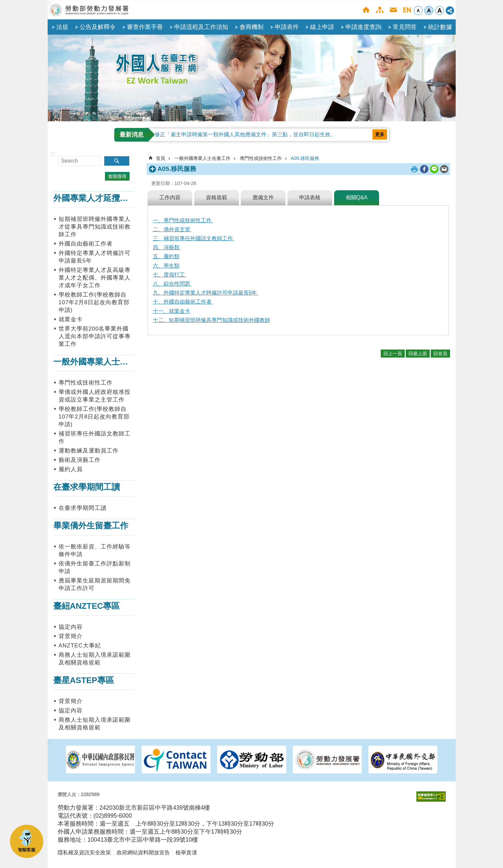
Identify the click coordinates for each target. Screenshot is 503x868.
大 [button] (440, 10)
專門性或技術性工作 (86, 383)
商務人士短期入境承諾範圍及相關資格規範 (95, 659)
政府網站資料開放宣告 (143, 853)
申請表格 (310, 197)
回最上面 (418, 354)
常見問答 (405, 27)
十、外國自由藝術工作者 (183, 302)
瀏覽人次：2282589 (79, 794)
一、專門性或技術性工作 (183, 220)
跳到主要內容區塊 (3, 3)
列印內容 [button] (414, 169)
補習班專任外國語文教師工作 (95, 437)
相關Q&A (357, 197)
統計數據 (440, 27)
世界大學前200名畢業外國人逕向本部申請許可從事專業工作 (95, 336)
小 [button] (418, 10)
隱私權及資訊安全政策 (84, 853)
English (407, 10)
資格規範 (217, 197)
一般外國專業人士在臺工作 (103, 362)
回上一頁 (393, 354)
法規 (62, 27)
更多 (380, 134)
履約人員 (71, 469)
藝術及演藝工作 (80, 460)
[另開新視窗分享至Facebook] (424, 169)
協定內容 (71, 627)
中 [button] (429, 10)
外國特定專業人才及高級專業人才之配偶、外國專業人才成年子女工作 (95, 278)
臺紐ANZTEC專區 (87, 606)
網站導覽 (380, 10)
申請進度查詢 (363, 27)
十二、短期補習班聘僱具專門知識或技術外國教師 (212, 320)
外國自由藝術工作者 (86, 244)
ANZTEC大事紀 (80, 646)
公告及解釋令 (98, 27)
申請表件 (287, 27)
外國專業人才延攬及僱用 (99, 198)
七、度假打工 (170, 275)
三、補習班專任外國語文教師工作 (194, 238)
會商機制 (251, 27)
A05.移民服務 (305, 158)
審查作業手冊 (145, 27)
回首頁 (440, 354)
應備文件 (263, 197)
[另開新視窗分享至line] (434, 169)
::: (50, 3)
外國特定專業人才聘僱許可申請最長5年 (95, 257)
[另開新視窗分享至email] (444, 169)
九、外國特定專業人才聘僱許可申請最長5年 (206, 293)
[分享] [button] (450, 10)
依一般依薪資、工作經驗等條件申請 (95, 550)
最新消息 (132, 135)
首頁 (366, 10)
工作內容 (170, 197)
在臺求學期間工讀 (87, 487)
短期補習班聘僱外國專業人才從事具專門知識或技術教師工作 (95, 227)
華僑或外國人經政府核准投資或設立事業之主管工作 (95, 396)
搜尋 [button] (117, 161)
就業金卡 (71, 319)
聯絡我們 (393, 10)
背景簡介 (71, 636)
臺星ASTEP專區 (84, 680)
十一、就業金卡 (172, 311)
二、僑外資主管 (172, 229)
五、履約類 (166, 256)
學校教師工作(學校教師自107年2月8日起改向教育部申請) (94, 302)
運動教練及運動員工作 (89, 451)
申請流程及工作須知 (201, 27)
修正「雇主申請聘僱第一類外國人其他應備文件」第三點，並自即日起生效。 (245, 134)
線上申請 (322, 27)
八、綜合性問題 (172, 284)
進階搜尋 (117, 176)
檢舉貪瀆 (186, 853)
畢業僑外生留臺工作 (91, 526)
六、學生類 (166, 266)
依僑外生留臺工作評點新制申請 (95, 567)
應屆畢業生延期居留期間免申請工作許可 (95, 584)
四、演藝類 (167, 247)
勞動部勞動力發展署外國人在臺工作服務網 (89, 10)
